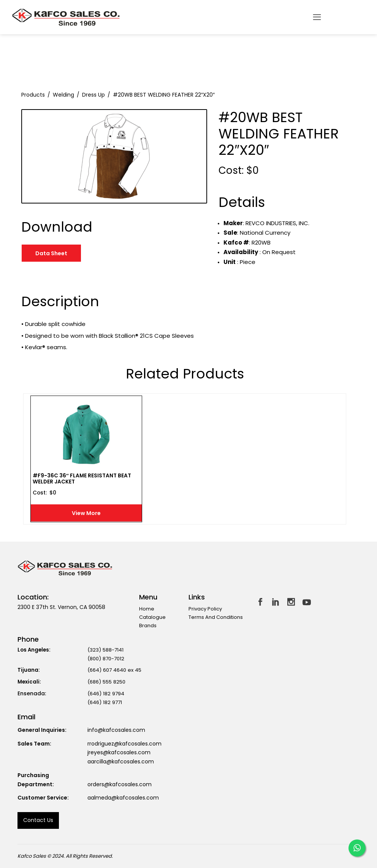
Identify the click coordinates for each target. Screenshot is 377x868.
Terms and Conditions (216, 617)
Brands (148, 626)
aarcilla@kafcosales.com (121, 761)
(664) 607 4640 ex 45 (114, 670)
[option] (114, 156)
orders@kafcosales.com (120, 784)
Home (147, 609)
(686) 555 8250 (106, 682)
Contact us (38, 820)
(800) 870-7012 (106, 659)
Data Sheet (51, 253)
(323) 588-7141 (105, 650)
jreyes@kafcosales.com (119, 752)
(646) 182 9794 (106, 694)
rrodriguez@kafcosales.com (124, 744)
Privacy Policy (205, 609)
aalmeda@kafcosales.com (123, 798)
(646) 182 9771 (105, 702)
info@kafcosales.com (116, 730)
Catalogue (152, 617)
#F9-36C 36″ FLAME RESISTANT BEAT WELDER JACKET (82, 480)
